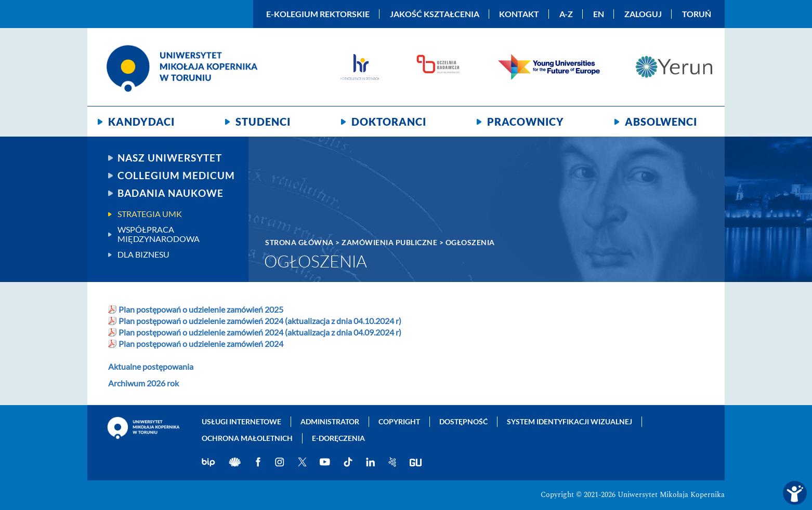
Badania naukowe (171, 193)
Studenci (263, 122)
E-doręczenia (338, 438)
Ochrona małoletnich (247, 438)
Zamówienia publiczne (389, 242)
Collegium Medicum (176, 176)
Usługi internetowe (241, 421)
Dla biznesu (143, 254)
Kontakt (519, 14)
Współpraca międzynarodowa (159, 234)
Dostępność (463, 421)
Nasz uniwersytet (170, 158)
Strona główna (299, 242)
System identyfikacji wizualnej (569, 421)
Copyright (399, 421)
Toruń (697, 14)
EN (599, 14)
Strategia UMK (150, 214)
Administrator (330, 421)
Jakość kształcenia (435, 14)
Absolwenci (661, 122)
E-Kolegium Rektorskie (318, 14)
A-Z (566, 14)
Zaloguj (643, 14)
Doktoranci (389, 122)
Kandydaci (141, 122)
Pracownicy (526, 122)
